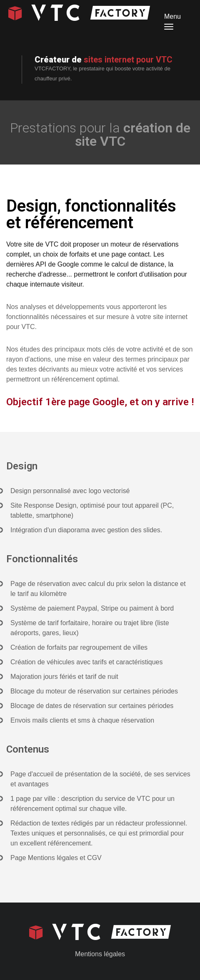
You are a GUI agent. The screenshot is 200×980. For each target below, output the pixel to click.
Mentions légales (100, 954)
